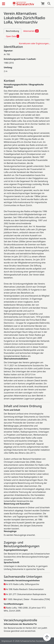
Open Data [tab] (12, 36)
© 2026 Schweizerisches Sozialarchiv (30, 641)
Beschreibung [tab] (12, 31)
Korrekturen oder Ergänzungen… (35, 43)
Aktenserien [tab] (31, 31)
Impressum (7, 641)
